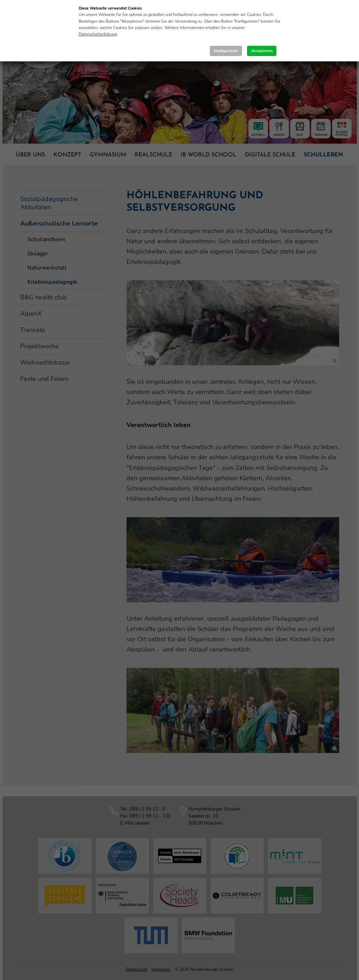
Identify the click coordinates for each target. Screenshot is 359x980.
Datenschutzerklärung (98, 34)
